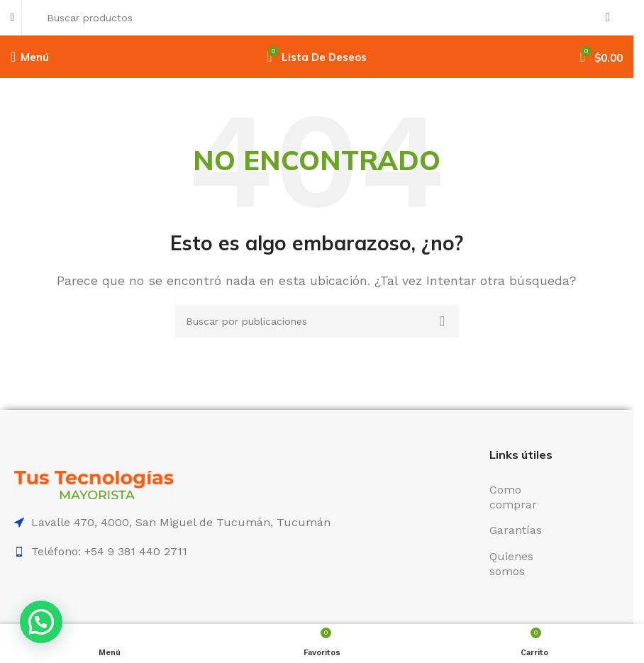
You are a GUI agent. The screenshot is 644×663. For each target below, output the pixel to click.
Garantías (516, 530)
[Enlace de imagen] (94, 484)
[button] (41, 622)
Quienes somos (511, 564)
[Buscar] (329, 18)
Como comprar (513, 497)
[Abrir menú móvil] (30, 57)
